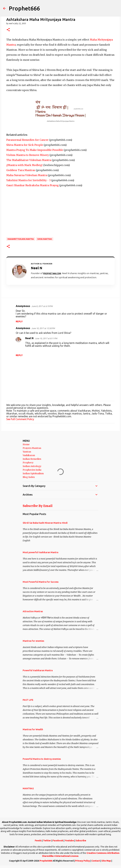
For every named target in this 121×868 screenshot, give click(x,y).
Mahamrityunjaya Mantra (21, 239)
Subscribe (81, 841)
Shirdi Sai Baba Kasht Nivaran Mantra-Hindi (45, 523)
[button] (8, 30)
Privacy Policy (83, 861)
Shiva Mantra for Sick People (25, 145)
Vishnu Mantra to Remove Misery (28, 155)
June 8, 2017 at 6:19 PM (42, 306)
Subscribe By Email (38, 506)
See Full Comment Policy (20, 419)
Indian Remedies (32, 459)
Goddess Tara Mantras (21, 170)
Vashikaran (29, 455)
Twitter (47, 841)
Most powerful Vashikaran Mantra (40, 552)
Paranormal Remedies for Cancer (27, 140)
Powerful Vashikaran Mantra (38, 670)
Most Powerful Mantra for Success (41, 582)
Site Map (106, 861)
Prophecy (28, 463)
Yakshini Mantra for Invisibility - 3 (28, 180)
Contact (96, 861)
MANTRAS (28, 788)
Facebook (58, 841)
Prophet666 (24, 8)
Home (26, 444)
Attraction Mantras (33, 611)
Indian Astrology (32, 466)
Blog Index (29, 477)
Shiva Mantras (45, 239)
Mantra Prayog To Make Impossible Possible (35, 150)
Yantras (27, 452)
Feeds (38, 841)
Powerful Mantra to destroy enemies (42, 759)
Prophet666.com (52, 273)
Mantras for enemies (33, 641)
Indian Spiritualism (33, 473)
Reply (19, 321)
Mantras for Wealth (33, 729)
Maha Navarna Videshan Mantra (27, 175)
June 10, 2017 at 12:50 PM (43, 328)
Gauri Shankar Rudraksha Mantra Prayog (32, 185)
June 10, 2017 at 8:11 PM (46, 338)
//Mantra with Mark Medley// (24, 165)
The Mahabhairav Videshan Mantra (29, 160)
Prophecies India (32, 470)
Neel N (29, 338)
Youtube (69, 841)
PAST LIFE (28, 700)
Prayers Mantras (32, 448)
